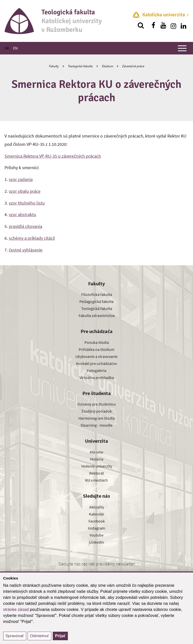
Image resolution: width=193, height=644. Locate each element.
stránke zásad (16, 609)
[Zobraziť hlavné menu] (182, 48)
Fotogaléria (97, 370)
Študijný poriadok (97, 411)
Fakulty (54, 66)
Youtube (96, 535)
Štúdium (107, 66)
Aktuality (97, 507)
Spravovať (15, 636)
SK (7, 48)
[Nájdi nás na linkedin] (183, 25)
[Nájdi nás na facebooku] (153, 25)
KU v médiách (96, 480)
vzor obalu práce (25, 191)
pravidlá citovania (26, 226)
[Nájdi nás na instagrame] (173, 25)
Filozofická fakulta (97, 294)
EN (15, 48)
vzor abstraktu (22, 214)
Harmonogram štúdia (96, 418)
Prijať (60, 636)
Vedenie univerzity (97, 466)
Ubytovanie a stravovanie (96, 356)
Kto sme (96, 452)
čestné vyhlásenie (26, 250)
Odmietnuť (39, 636)
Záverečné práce (133, 66)
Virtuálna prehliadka (97, 377)
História (97, 459)
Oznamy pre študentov (96, 404)
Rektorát (96, 473)
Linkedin (97, 542)
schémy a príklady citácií (32, 238)
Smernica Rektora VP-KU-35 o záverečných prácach (53, 156)
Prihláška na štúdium (96, 349)
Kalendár (97, 514)
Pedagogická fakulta (96, 301)
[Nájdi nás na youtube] (163, 25)
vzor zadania (21, 179)
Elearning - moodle (97, 425)
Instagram (96, 528)
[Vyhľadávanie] (141, 25)
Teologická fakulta (80, 66)
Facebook (97, 521)
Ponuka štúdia (97, 342)
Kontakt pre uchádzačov (96, 363)
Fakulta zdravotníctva (97, 315)
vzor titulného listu (27, 203)
